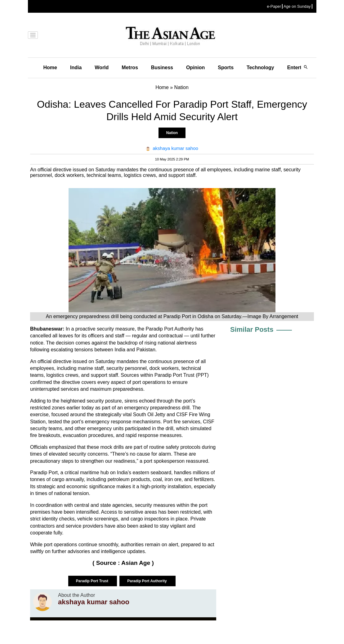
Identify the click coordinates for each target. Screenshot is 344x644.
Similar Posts (252, 329)
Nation (172, 133)
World (102, 68)
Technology (260, 68)
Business (162, 68)
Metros (130, 68)
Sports (226, 68)
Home (50, 68)
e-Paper (274, 6)
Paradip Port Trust (93, 581)
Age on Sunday (297, 6)
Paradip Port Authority (147, 581)
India (76, 68)
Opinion (195, 68)
